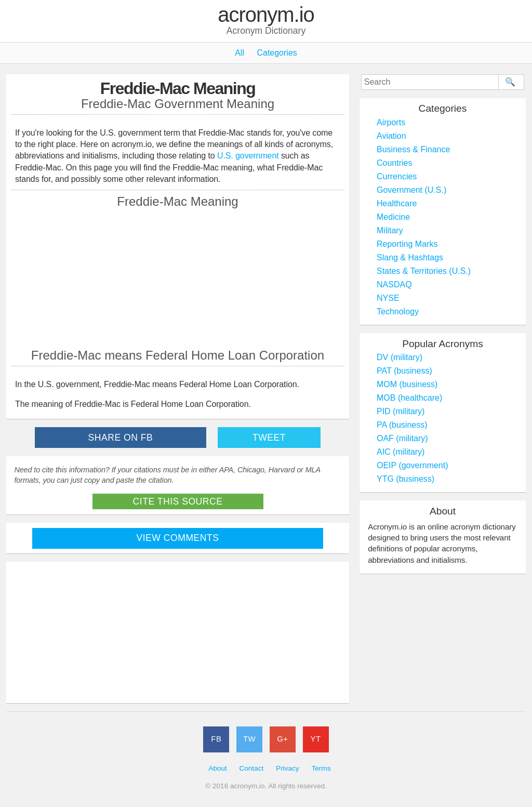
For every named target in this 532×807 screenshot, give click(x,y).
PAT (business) (404, 371)
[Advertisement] (178, 278)
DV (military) (400, 357)
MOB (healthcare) (409, 398)
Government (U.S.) (411, 190)
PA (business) (402, 425)
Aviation (391, 136)
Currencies (397, 176)
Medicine (393, 217)
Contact (251, 768)
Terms (321, 768)
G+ (282, 739)
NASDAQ (394, 285)
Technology (398, 312)
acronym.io (266, 15)
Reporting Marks (407, 244)
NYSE (388, 298)
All (240, 53)
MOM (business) (407, 384)
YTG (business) (405, 479)
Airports (391, 122)
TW (249, 739)
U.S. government (248, 156)
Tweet (269, 438)
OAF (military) (402, 438)
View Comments (178, 538)
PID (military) (401, 411)
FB (216, 739)
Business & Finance (413, 149)
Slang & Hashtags (410, 257)
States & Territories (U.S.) (424, 271)
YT (316, 739)
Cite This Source (178, 501)
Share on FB (121, 438)
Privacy (288, 768)
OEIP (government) (413, 465)
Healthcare (397, 203)
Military (390, 230)
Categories (277, 53)
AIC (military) (401, 452)
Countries (394, 163)
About (218, 768)
